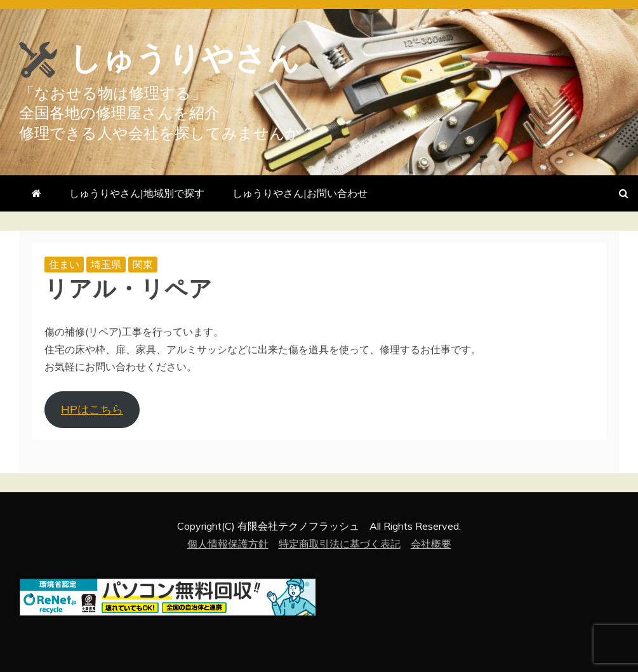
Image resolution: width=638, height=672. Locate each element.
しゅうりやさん (185, 58)
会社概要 (431, 544)
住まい (64, 264)
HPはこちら (92, 409)
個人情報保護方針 (228, 544)
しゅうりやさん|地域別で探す (137, 193)
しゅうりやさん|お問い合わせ (300, 193)
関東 (143, 264)
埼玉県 (106, 264)
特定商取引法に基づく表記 (340, 544)
